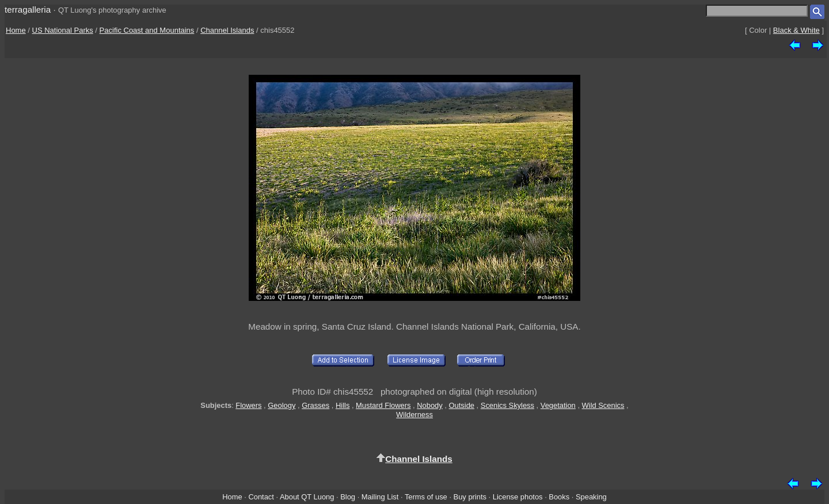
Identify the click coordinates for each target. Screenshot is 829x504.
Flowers (248, 405)
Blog (348, 497)
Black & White (796, 30)
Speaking (591, 497)
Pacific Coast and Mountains (147, 30)
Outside (462, 405)
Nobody (430, 405)
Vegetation (558, 405)
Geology (282, 405)
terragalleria (28, 9)
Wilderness (414, 415)
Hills (343, 405)
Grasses (315, 405)
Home (16, 30)
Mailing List (380, 497)
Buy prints (470, 497)
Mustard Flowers (383, 405)
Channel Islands (227, 30)
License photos (518, 497)
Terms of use (426, 497)
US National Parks (63, 30)
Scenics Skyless (507, 405)
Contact (261, 497)
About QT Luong (307, 497)
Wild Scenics (603, 405)
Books (559, 497)
